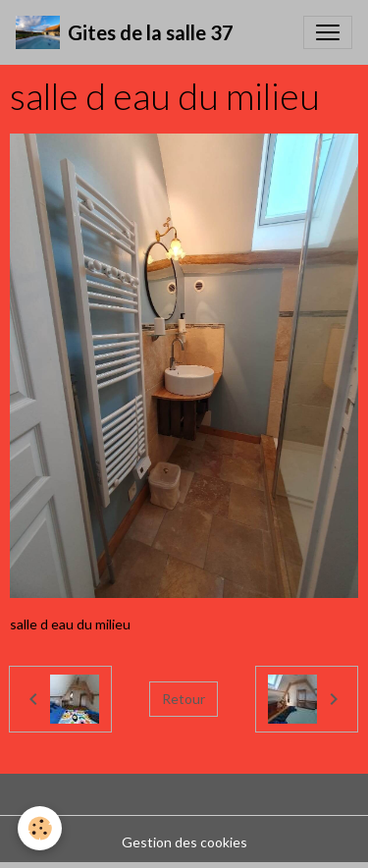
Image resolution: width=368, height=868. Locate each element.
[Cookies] (40, 828)
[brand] (125, 32)
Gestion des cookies (184, 842)
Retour (184, 699)
